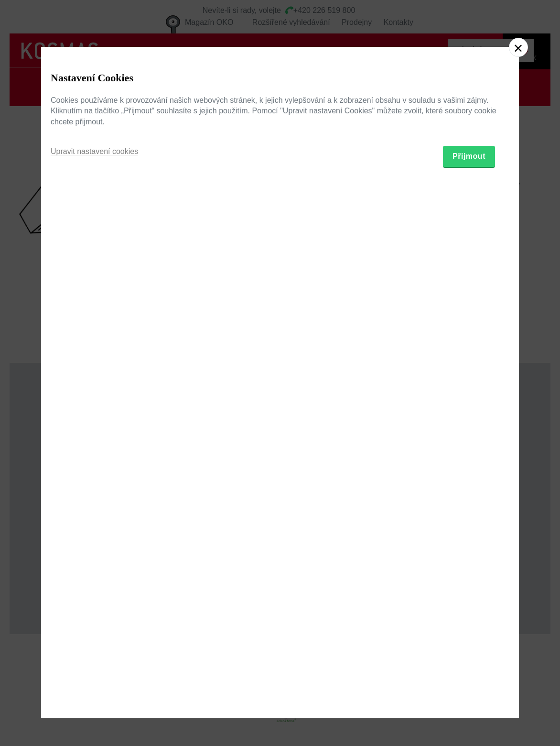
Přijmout (469, 427)
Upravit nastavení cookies (94, 422)
